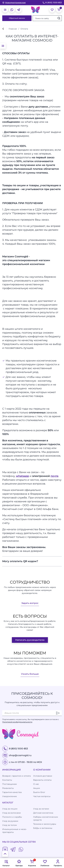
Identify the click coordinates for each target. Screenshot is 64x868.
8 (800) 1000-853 (52, 3)
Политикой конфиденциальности (17, 722)
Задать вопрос (30, 603)
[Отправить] (58, 713)
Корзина (32, 863)
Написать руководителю (30, 640)
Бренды (19, 863)
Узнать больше (30, 674)
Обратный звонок (17, 18)
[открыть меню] (5, 10)
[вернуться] (3, 29)
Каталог (6, 863)
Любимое (45, 863)
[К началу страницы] (5, 854)
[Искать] (59, 18)
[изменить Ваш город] (14, 3)
